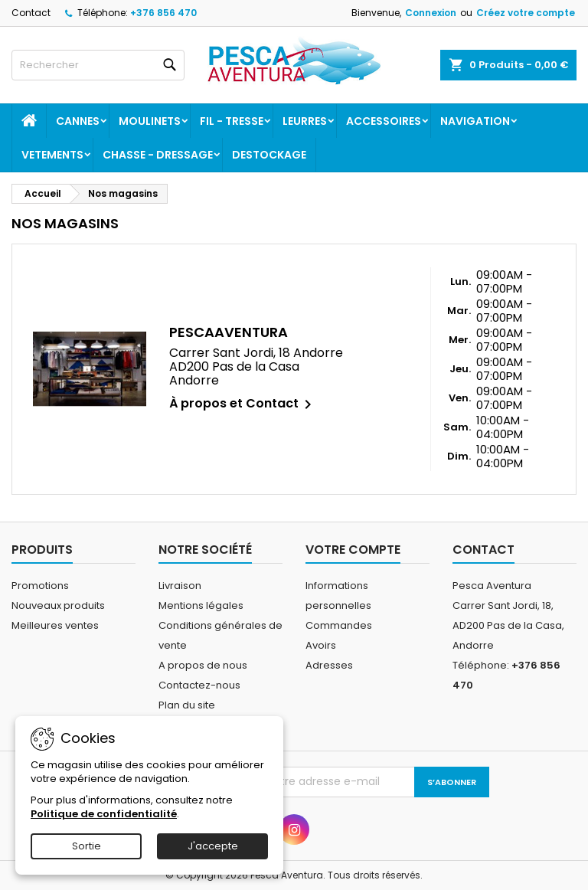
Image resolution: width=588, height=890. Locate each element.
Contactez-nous (199, 685)
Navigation (475, 121)
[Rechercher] (98, 65)
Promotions (40, 586)
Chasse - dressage (158, 155)
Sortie (87, 846)
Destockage (269, 155)
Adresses (329, 665)
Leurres (305, 121)
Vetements (52, 155)
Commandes (339, 625)
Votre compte (353, 550)
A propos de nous (203, 665)
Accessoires (384, 121)
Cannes (78, 121)
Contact (31, 13)
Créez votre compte (526, 13)
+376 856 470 (163, 13)
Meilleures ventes (55, 625)
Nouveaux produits (58, 605)
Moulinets (150, 121)
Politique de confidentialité (104, 814)
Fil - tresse (232, 121)
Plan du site (187, 705)
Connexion (431, 13)
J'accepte (213, 846)
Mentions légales (201, 605)
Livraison (180, 586)
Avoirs (321, 645)
